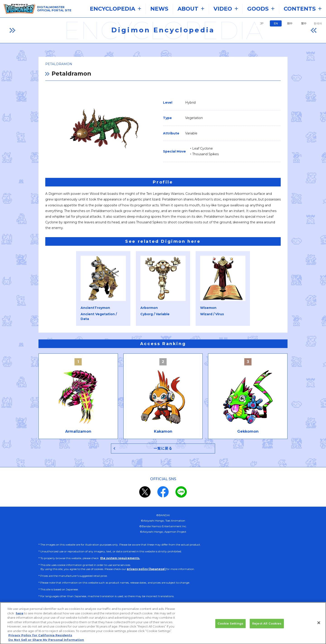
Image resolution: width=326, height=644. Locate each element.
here (20, 615)
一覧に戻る (163, 448)
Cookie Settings (230, 625)
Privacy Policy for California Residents (40, 637)
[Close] (319, 625)
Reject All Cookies (267, 625)
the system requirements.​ (120, 558)
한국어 (318, 23)
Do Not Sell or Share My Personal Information (46, 642)
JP (262, 23)
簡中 (290, 23)
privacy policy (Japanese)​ (146, 569)
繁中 (304, 23)
